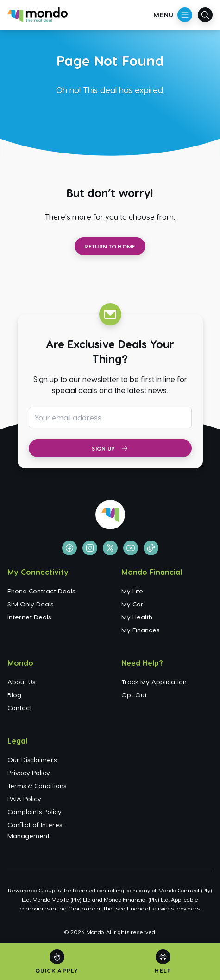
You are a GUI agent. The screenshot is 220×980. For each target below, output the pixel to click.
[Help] (163, 962)
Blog (14, 695)
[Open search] (205, 15)
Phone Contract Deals (41, 591)
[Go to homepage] (38, 15)
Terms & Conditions (37, 786)
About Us (21, 682)
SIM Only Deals (30, 604)
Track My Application (154, 682)
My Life (132, 591)
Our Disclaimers (32, 760)
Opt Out (134, 695)
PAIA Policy (24, 799)
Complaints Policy (35, 811)
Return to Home (110, 246)
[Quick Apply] (57, 962)
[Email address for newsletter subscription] (110, 418)
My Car (132, 604)
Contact (20, 708)
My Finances (140, 630)
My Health (137, 617)
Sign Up (110, 448)
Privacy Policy (29, 773)
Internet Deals (29, 617)
